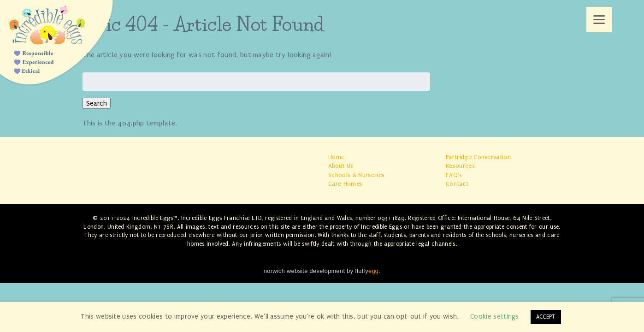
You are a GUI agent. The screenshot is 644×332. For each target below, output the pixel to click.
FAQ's (454, 175)
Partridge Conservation (478, 157)
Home (336, 157)
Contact (457, 184)
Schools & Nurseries (356, 175)
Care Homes (345, 184)
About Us (341, 166)
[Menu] (599, 20)
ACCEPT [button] (546, 317)
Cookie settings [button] (495, 317)
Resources (460, 166)
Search (97, 103)
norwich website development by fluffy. (322, 271)
